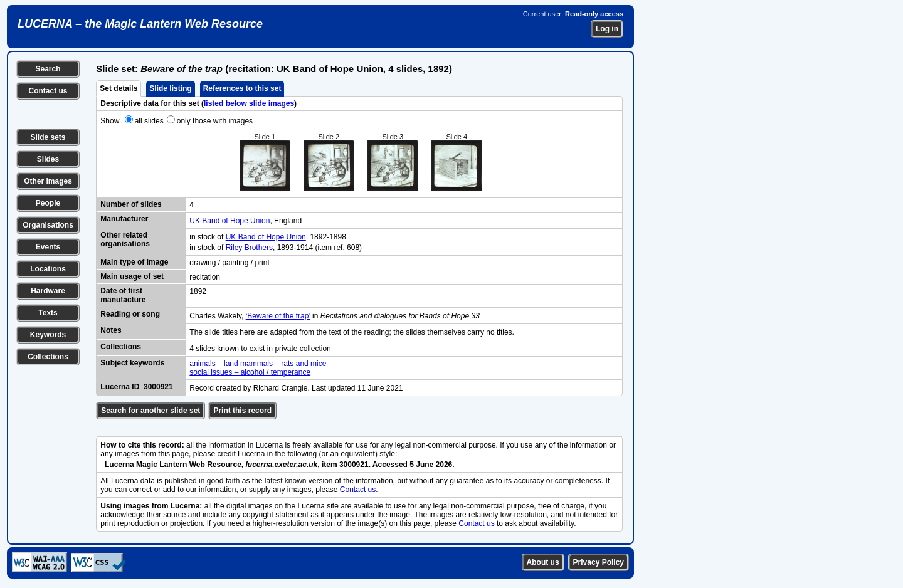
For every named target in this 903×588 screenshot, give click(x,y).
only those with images (215, 121)
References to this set (242, 88)
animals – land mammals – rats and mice (258, 364)
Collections (48, 357)
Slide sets (48, 137)
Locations (48, 269)
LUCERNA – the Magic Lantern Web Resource (140, 24)
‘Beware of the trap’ (278, 316)
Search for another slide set (150, 411)
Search (48, 69)
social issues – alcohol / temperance (250, 372)
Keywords (48, 335)
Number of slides (131, 204)
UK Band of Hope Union (230, 221)
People (48, 203)
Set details (119, 88)
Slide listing (170, 88)
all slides (149, 121)
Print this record (242, 411)
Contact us (48, 91)
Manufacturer (124, 219)
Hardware (48, 291)
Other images (48, 181)
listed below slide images (249, 103)
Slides (48, 159)
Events (48, 247)
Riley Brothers (249, 248)
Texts (48, 313)
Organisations (48, 225)
